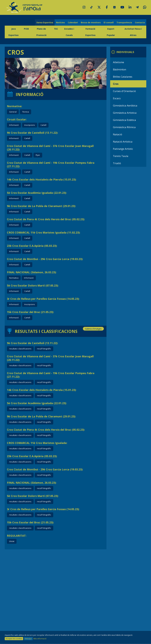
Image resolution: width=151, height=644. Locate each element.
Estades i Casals (69, 32)
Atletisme (118, 62)
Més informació (40, 639)
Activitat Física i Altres (133, 32)
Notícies (60, 22)
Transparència (124, 22)
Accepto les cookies (14, 639)
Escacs (117, 98)
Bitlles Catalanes (123, 77)
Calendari (73, 22)
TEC (56, 29)
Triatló (117, 163)
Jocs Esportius (14, 32)
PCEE (26, 29)
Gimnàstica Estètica (124, 120)
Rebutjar (28, 639)
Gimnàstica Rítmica (124, 127)
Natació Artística (123, 142)
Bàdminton (120, 69)
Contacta (140, 22)
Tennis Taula (121, 156)
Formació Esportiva (90, 32)
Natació (118, 134)
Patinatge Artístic (123, 149)
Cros (116, 84)
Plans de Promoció (41, 32)
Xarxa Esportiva (45, 22)
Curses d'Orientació (124, 91)
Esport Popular (111, 32)
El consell (109, 22)
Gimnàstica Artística (125, 113)
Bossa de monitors (91, 22)
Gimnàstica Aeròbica (125, 105)
